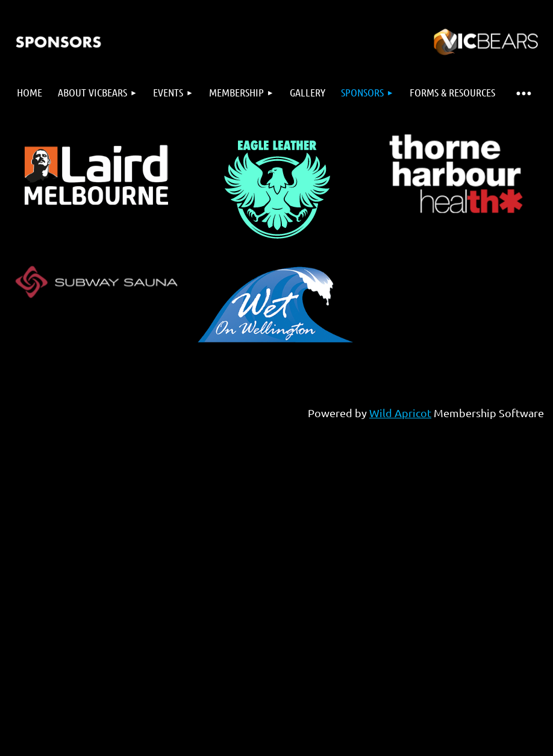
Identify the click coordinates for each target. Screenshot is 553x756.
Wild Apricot (400, 413)
